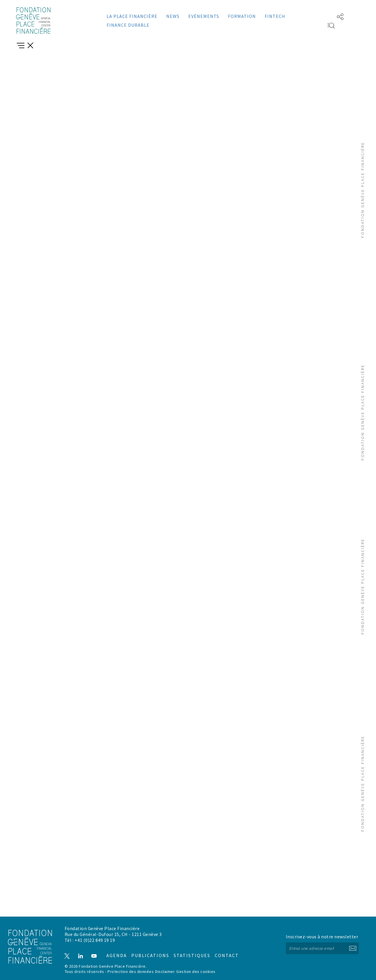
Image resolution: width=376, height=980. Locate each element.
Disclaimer (165, 971)
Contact (221, 951)
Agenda (114, 951)
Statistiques (187, 951)
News (173, 16)
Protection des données (131, 971)
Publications (147, 951)
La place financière (132, 16)
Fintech (275, 16)
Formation (242, 16)
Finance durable (128, 25)
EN (322, 16)
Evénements (204, 16)
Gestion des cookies (196, 971)
